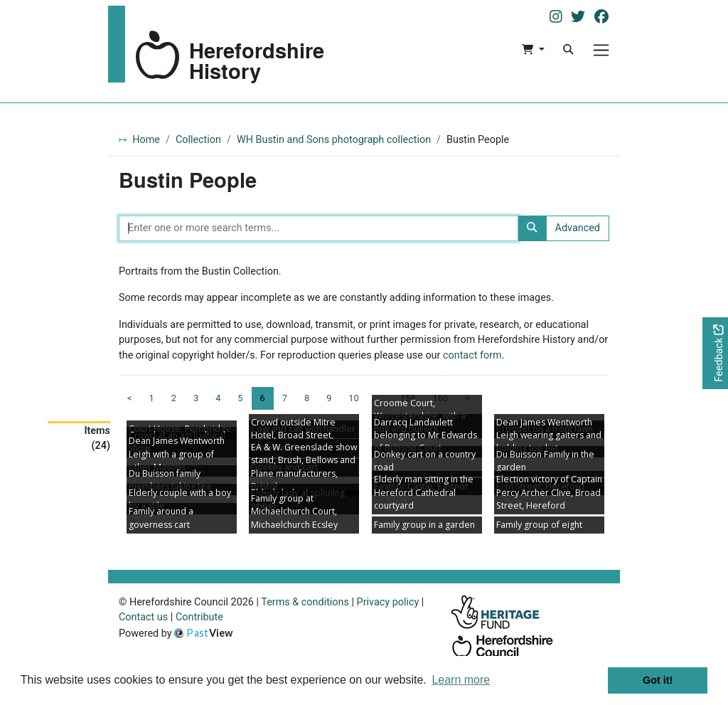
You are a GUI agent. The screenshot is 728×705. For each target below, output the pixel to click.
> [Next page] (467, 398)
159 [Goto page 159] (408, 398)
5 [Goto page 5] (240, 398)
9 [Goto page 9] (329, 398)
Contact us (143, 617)
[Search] (568, 50)
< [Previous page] (130, 398)
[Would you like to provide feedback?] (715, 353)
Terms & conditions (305, 602)
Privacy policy (388, 602)
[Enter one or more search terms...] (318, 228)
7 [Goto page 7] (285, 398)
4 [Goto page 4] (218, 398)
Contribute (199, 617)
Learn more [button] (461, 680)
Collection (198, 140)
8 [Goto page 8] (307, 398)
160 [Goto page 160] (440, 398)
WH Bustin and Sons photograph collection (334, 140)
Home (146, 140)
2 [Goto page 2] (174, 398)
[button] (533, 50)
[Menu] (601, 50)
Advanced (578, 228)
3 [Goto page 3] (196, 398)
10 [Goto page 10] (353, 398)
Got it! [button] (658, 680)
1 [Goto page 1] (152, 398)
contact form (472, 355)
